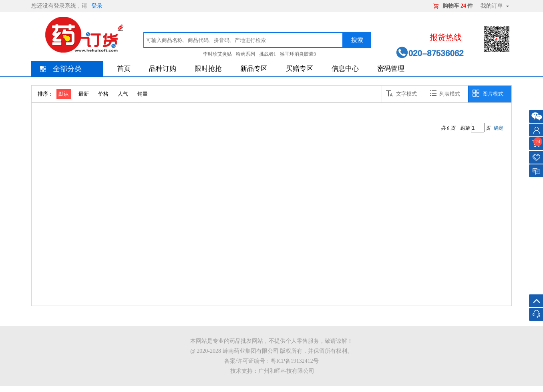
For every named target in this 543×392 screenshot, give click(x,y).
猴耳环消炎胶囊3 (298, 54)
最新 (84, 94)
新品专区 (254, 69)
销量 (143, 94)
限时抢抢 (208, 69)
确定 (499, 128)
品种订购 (163, 69)
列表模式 (445, 93)
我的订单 (492, 6)
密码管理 (391, 69)
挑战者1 (267, 54)
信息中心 (345, 69)
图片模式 (488, 93)
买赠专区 (300, 69)
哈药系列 (245, 54)
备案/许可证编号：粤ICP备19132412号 (271, 361)
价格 (103, 94)
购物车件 (458, 6)
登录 (97, 6)
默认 (64, 94)
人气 (123, 94)
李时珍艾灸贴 (217, 54)
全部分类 (67, 69)
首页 (124, 69)
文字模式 (401, 93)
